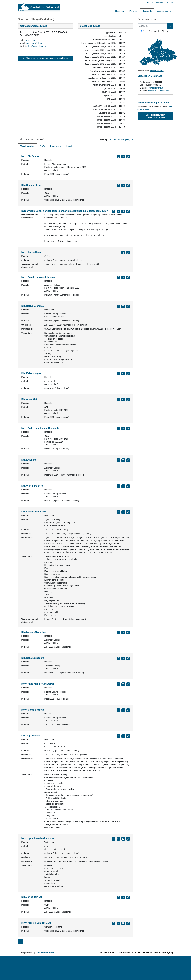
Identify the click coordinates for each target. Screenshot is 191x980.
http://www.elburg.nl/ (37, 46)
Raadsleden (55, 146)
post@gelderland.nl (155, 88)
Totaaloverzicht (28, 146)
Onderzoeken (123, 952)
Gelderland (153, 31)
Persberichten (160, 3)
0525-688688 (30, 40)
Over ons (150, 3)
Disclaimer (135, 952)
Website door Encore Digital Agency (157, 952)
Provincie (133, 11)
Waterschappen (164, 11)
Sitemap (111, 952)
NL (143, 31)
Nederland (120, 11)
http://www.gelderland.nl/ (159, 91)
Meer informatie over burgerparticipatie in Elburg (46, 58)
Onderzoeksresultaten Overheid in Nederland (155, 116)
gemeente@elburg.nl (35, 43)
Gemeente (147, 11)
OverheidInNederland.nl (46, 952)
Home (103, 952)
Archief (69, 146)
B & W (42, 146)
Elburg (164, 31)
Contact (170, 3)
